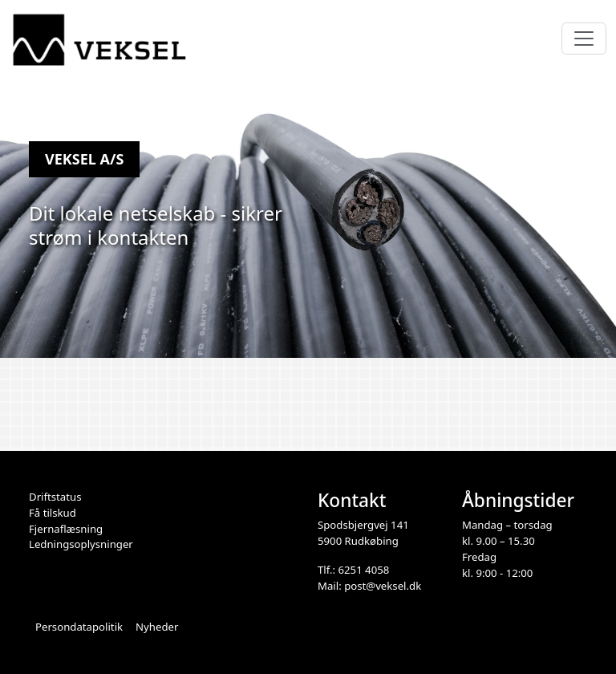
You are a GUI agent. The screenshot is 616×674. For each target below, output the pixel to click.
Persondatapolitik (79, 627)
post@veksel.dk (383, 586)
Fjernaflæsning (66, 529)
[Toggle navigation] (584, 39)
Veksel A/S (84, 159)
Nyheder (157, 627)
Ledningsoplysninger (81, 544)
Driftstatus (55, 497)
